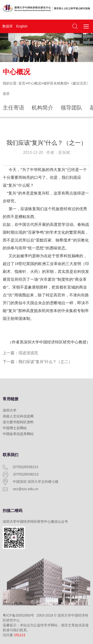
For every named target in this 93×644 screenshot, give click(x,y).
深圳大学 (10, 410)
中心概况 (34, 83)
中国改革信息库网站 (18, 434)
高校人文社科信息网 (18, 416)
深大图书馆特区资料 (18, 422)
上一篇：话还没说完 (20, 353)
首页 (22, 83)
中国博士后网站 (15, 428)
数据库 (8, 26)
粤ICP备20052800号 (18, 615)
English (22, 26)
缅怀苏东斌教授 (55, 83)
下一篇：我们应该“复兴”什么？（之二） (37, 362)
